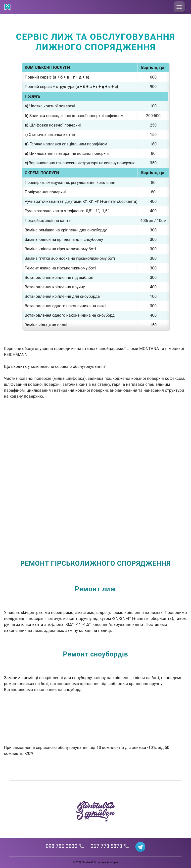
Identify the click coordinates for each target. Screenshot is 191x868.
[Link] (8, 7)
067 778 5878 (110, 846)
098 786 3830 (65, 846)
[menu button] (179, 7)
